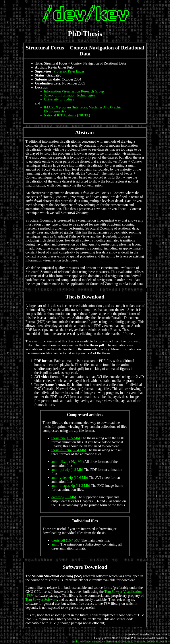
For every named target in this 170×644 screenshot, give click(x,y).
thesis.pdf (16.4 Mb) (66, 540)
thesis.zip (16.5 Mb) (66, 438)
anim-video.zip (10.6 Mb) (70, 478)
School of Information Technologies (69, 95)
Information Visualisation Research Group (74, 91)
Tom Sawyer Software (41, 600)
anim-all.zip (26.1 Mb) (68, 462)
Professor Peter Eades (69, 71)
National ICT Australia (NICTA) (67, 115)
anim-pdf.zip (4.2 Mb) (67, 470)
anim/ (55, 544)
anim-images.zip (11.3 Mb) (71, 486)
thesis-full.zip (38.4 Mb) (69, 450)
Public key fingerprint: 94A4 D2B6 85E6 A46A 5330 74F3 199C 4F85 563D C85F (120, 641)
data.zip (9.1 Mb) (64, 497)
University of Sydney (59, 99)
